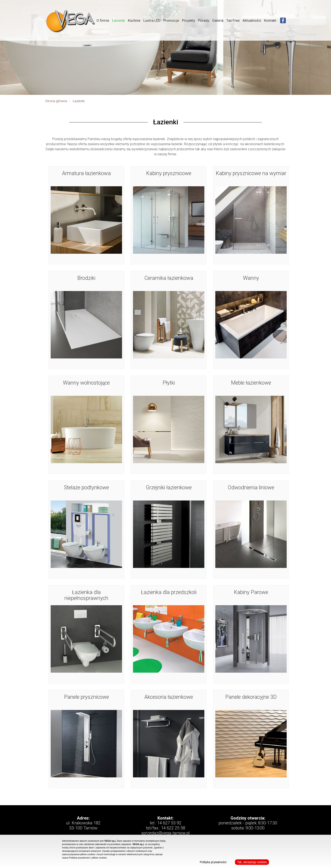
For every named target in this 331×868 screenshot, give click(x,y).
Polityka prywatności (213, 862)
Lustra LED (152, 20)
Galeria (218, 20)
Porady (204, 20)
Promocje (171, 20)
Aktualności (252, 20)
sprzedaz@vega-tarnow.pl (165, 833)
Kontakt (270, 20)
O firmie (103, 20)
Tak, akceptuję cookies (252, 862)
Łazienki (119, 20)
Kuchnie (134, 20)
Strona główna (56, 101)
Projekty (189, 20)
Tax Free (233, 20)
